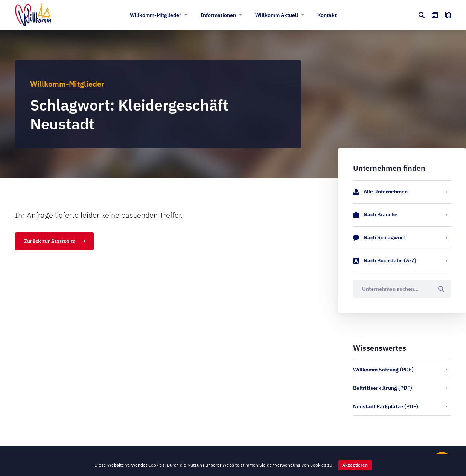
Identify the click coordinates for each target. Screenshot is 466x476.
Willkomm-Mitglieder (156, 15)
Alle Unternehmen (380, 192)
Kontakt (327, 15)
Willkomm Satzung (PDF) (383, 370)
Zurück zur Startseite (50, 241)
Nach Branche (375, 215)
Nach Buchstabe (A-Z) (385, 261)
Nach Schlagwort (379, 238)
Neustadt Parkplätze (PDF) (386, 406)
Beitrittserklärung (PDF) (383, 388)
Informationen (218, 15)
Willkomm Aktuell (277, 15)
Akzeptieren (355, 465)
